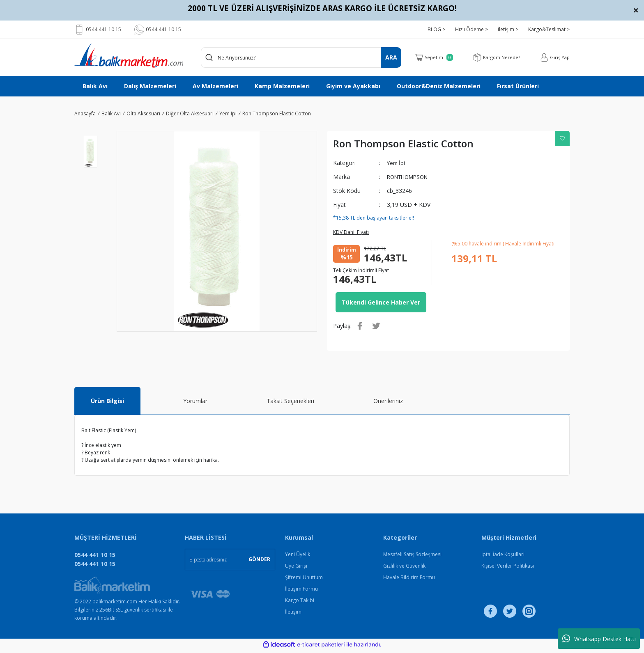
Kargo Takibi (300, 603)
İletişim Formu (301, 591)
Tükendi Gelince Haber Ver (381, 304)
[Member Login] (554, 57)
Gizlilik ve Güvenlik (404, 568)
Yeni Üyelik (298, 557)
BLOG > (436, 29)
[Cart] (430, 57)
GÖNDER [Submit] (259, 562)
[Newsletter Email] (230, 562)
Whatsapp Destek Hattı (599, 639)
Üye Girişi (296, 568)
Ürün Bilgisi (107, 403)
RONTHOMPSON (410, 177)
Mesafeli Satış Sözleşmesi (412, 557)
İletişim (293, 614)
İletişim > (508, 29)
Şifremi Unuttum (304, 580)
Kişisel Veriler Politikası (508, 568)
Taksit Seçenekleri (290, 403)
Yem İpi (397, 163)
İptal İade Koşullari (503, 557)
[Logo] (129, 55)
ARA (391, 57)
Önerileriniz (388, 403)
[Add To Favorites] (562, 138)
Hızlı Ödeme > (471, 29)
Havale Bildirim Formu (409, 580)
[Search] (301, 57)
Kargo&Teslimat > (549, 29)
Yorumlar (195, 403)
